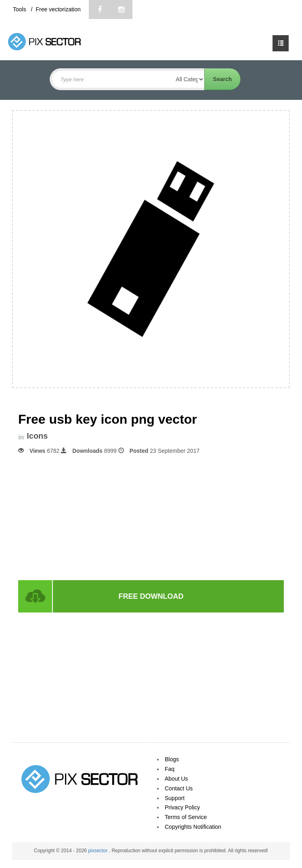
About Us (176, 779)
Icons (37, 436)
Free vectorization (58, 9)
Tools (20, 9)
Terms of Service (186, 817)
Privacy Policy (182, 807)
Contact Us (179, 788)
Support (175, 798)
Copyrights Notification (193, 827)
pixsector (98, 851)
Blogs (172, 759)
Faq (170, 769)
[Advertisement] (151, 517)
